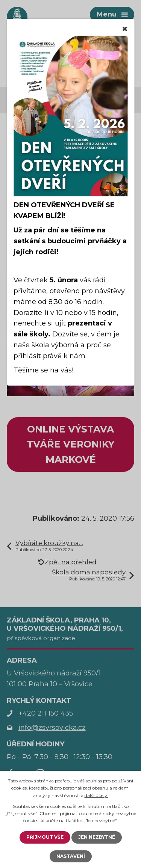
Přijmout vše (45, 837)
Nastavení (71, 856)
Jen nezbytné (97, 837)
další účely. (96, 795)
